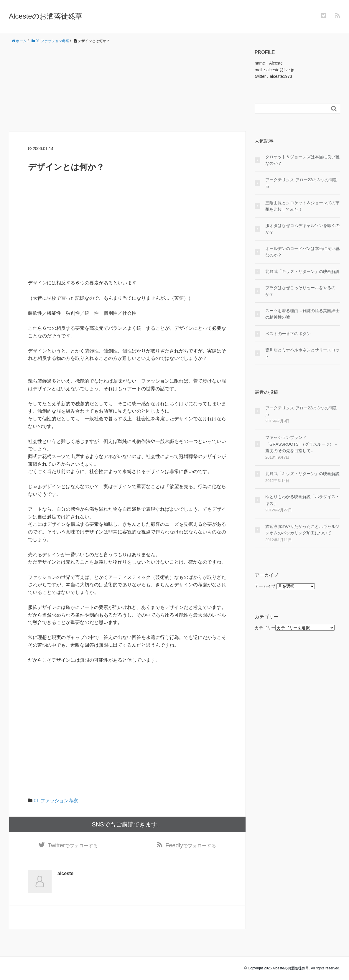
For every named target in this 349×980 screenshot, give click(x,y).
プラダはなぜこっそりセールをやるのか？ (300, 291)
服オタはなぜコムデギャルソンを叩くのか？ (302, 229)
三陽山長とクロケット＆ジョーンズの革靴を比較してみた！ (302, 206)
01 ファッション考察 (56, 801)
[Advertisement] (127, 90)
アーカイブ (265, 586)
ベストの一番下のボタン (288, 334)
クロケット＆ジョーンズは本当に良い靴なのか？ (302, 160)
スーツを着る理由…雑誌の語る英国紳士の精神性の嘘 (302, 314)
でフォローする (73, 845)
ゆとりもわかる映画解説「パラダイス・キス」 (302, 500)
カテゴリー (265, 628)
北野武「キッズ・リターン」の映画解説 (302, 271)
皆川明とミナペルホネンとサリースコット (302, 353)
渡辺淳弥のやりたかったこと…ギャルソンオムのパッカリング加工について (302, 530)
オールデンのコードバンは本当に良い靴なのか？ (302, 252)
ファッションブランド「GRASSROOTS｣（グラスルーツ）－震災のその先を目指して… (302, 444)
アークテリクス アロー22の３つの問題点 (301, 183)
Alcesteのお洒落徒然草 (46, 16)
